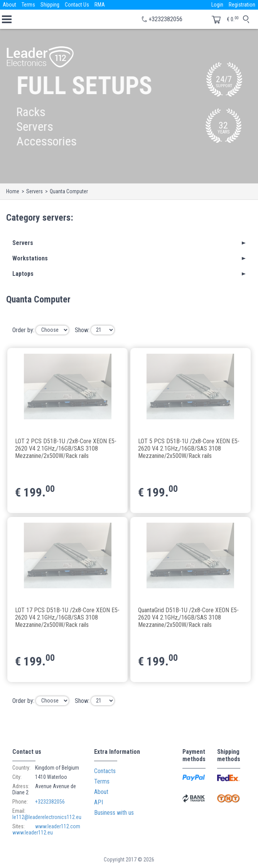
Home (13, 191)
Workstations (30, 258)
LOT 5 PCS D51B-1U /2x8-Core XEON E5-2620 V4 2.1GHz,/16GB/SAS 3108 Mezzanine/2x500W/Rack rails (189, 448)
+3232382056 (165, 19)
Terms (28, 5)
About (9, 5)
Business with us (114, 813)
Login (217, 5)
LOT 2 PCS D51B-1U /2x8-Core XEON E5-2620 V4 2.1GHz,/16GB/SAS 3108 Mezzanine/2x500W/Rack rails (66, 448)
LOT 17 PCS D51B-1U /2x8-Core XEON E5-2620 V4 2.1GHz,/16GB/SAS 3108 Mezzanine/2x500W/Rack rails (67, 617)
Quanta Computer (69, 191)
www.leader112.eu (33, 833)
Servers (35, 191)
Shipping (50, 5)
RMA (100, 5)
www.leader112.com (58, 826)
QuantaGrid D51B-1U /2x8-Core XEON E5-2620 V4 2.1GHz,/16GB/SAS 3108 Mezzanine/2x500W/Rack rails (188, 617)
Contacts (105, 771)
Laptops (23, 274)
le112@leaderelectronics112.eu (47, 817)
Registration (242, 5)
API (99, 802)
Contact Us (77, 5)
